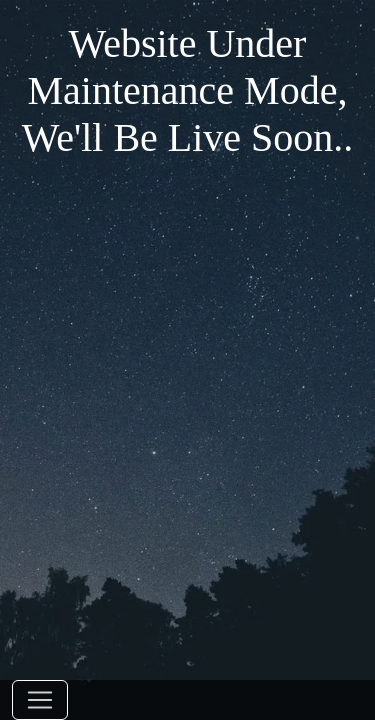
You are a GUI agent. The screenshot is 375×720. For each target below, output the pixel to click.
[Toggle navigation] (40, 700)
